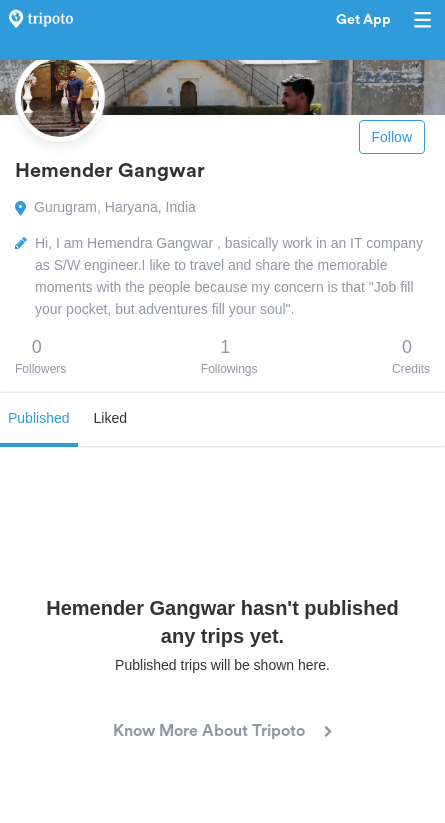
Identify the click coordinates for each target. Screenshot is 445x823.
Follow (392, 137)
